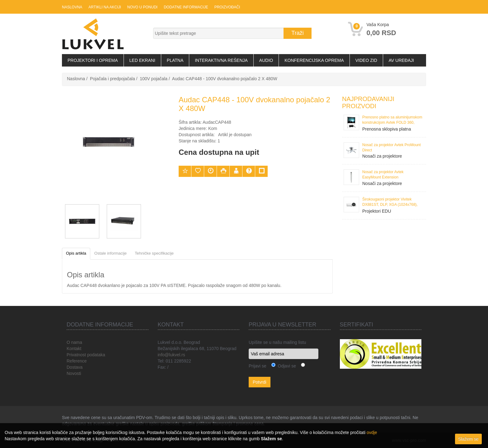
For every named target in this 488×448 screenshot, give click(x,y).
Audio (266, 60)
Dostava (75, 367)
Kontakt (74, 349)
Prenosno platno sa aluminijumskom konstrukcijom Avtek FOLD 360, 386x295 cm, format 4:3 (392, 120)
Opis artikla (76, 253)
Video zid (366, 60)
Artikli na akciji (105, 7)
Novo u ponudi (142, 7)
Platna (175, 60)
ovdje (372, 432)
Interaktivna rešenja (221, 60)
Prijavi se (258, 366)
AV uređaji (401, 60)
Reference (77, 361)
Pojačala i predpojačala (113, 79)
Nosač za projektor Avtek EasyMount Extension (383, 175)
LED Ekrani (142, 60)
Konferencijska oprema (314, 60)
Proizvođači (227, 7)
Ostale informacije (110, 253)
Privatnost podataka (86, 355)
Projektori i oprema (93, 60)
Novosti (74, 373)
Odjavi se (286, 366)
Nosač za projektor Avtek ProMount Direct (392, 148)
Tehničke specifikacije (154, 253)
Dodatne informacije (186, 7)
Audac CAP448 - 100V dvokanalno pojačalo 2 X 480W (225, 79)
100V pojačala (154, 79)
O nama (74, 342)
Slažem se (468, 439)
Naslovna (72, 7)
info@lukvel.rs (171, 355)
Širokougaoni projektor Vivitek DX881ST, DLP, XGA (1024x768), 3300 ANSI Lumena (390, 203)
